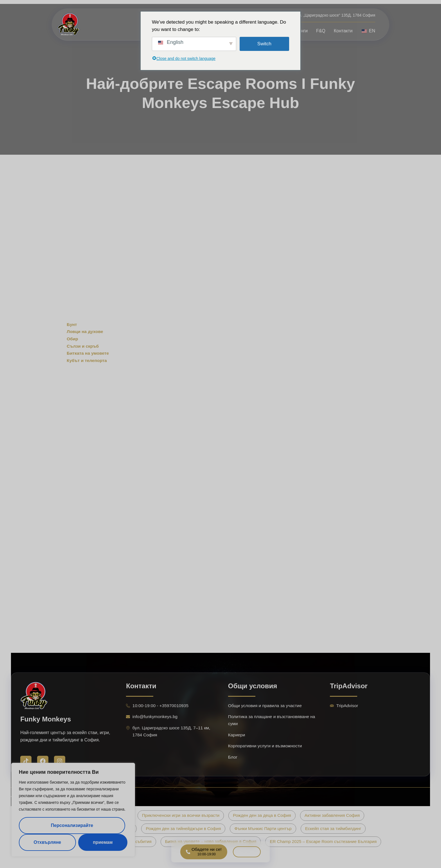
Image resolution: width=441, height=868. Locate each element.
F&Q (321, 31)
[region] (73, 810)
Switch (264, 44)
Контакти (343, 31)
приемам (103, 842)
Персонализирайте (72, 825)
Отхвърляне (47, 842)
